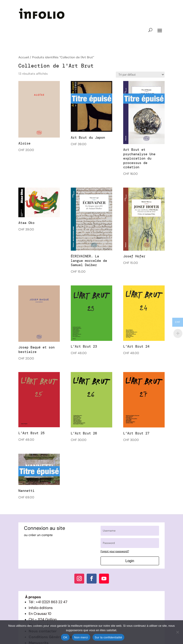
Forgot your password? (115, 551)
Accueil (24, 57)
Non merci (81, 637)
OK (65, 637)
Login (130, 561)
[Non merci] (177, 632)
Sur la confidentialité (109, 637)
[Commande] (140, 75)
